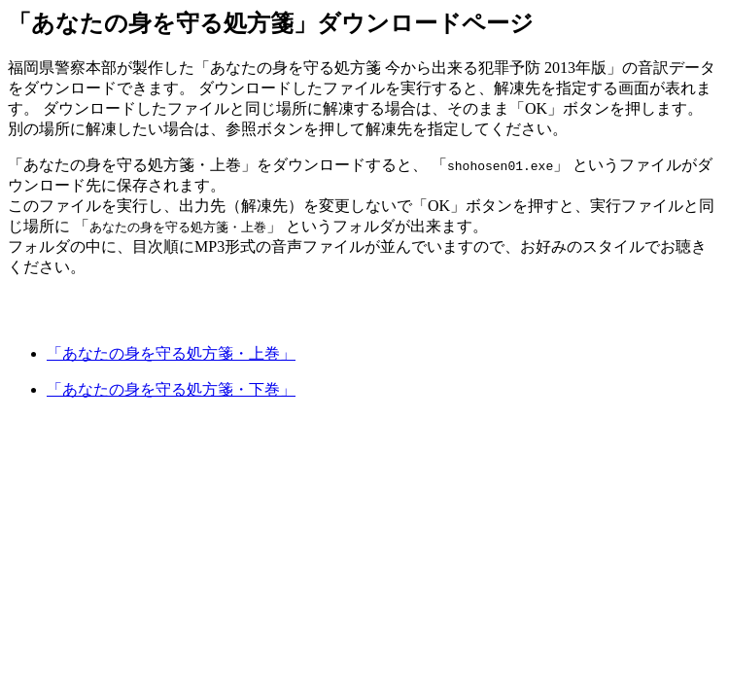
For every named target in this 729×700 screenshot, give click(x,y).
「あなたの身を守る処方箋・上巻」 (171, 353)
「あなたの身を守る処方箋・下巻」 (171, 389)
